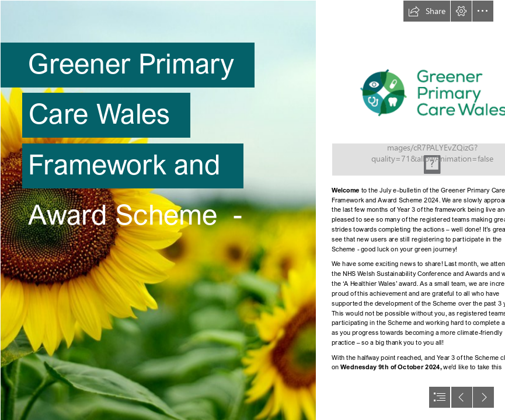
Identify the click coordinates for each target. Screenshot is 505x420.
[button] (427, 11)
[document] (252, 210)
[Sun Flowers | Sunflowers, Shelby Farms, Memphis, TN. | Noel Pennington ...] (158, 210)
